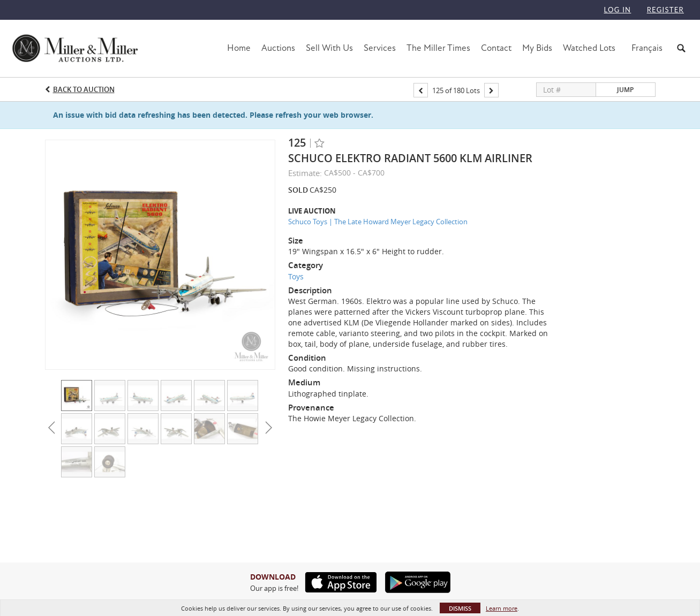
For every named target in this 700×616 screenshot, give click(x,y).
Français (647, 48)
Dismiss (460, 608)
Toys (296, 276)
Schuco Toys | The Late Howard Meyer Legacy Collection (378, 222)
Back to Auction (84, 89)
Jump (625, 90)
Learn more (502, 608)
